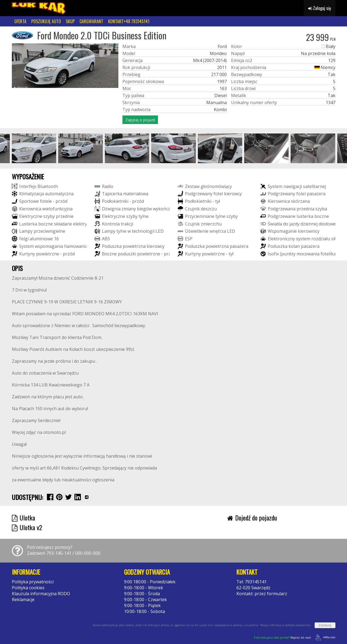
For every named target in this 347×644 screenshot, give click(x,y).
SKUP (70, 21)
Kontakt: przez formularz (262, 594)
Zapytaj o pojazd (140, 120)
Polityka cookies (28, 588)
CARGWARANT (91, 21)
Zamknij (325, 625)
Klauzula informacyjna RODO (41, 594)
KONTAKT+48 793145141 (129, 21)
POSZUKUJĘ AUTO (46, 21)
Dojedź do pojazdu (252, 518)
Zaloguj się (320, 8)
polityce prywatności (298, 625)
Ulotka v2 (27, 527)
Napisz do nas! (282, 637)
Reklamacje (23, 600)
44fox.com (324, 637)
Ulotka (23, 518)
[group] (34, 148)
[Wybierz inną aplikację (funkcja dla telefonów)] (87, 497)
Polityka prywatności (33, 582)
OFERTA (20, 21)
